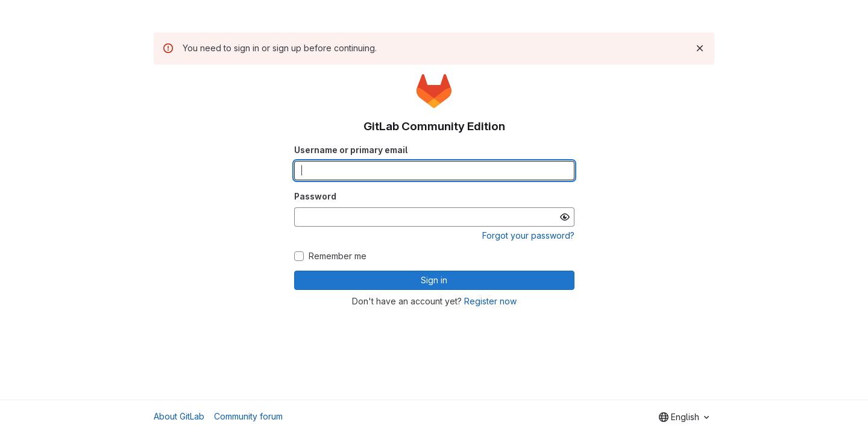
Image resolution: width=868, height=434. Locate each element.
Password (315, 196)
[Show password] (565, 217)
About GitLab (179, 416)
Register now (490, 301)
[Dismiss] (700, 48)
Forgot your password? (528, 235)
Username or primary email (351, 150)
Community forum (248, 416)
